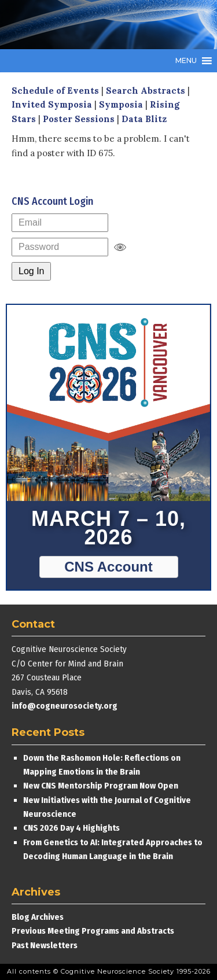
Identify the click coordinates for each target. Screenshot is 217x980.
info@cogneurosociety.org (65, 706)
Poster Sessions (79, 119)
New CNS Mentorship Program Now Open (101, 786)
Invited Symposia (52, 104)
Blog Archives (38, 917)
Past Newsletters (45, 945)
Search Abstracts (146, 91)
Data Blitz (144, 119)
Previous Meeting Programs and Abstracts (93, 931)
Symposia (121, 104)
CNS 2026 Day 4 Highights (71, 828)
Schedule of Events (55, 91)
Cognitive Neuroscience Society (98, 25)
